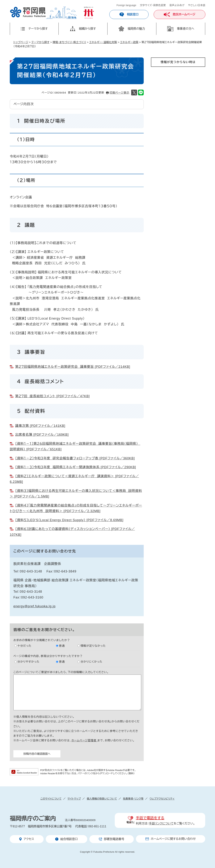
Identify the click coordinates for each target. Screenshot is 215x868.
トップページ (21, 42)
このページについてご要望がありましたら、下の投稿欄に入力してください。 (61, 672)
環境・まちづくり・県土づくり (69, 42)
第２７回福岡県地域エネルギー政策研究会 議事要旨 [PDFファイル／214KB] (73, 367)
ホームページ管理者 (84, 740)
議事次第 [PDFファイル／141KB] (40, 426)
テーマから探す (40, 42)
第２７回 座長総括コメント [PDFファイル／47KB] (52, 396)
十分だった (24, 646)
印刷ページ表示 (120, 93)
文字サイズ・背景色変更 (153, 5)
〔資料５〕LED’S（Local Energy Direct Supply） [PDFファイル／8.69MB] (69, 520)
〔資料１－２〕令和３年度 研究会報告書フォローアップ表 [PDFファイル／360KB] (75, 458)
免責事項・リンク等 (133, 799)
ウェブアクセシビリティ (162, 799)
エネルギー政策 (129, 42)
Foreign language (126, 5)
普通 (62, 646)
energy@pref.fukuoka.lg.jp (34, 606)
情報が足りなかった (93, 646)
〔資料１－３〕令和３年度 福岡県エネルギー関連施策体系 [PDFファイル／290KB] (76, 467)
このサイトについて (51, 799)
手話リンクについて (161, 823)
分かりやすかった (28, 662)
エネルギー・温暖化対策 (103, 42)
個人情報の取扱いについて (102, 799)
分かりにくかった (91, 662)
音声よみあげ (177, 5)
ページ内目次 (24, 104)
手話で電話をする (150, 818)
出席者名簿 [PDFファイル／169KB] (42, 435)
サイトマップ (74, 799)
